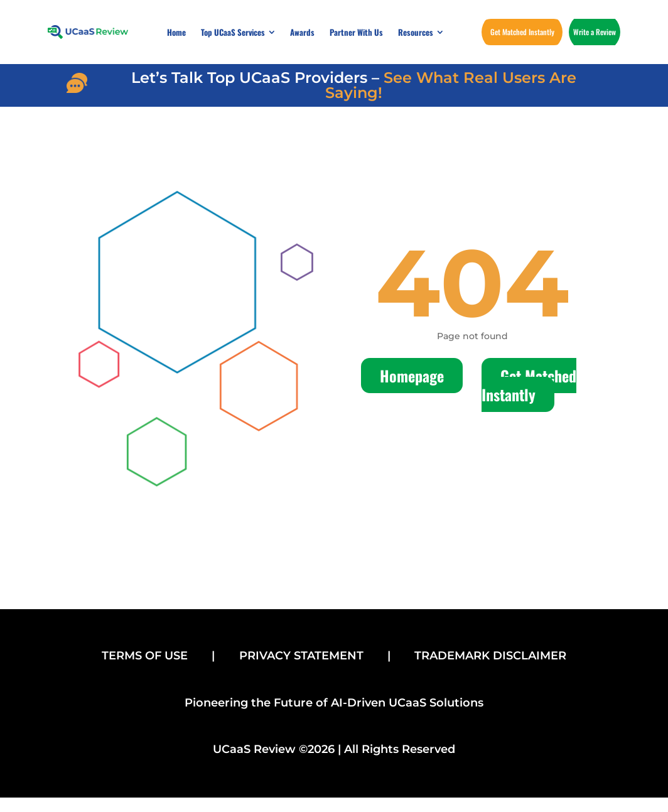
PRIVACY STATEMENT (301, 656)
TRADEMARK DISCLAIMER (490, 656)
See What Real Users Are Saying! (451, 85)
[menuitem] (176, 32)
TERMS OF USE (145, 656)
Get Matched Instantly (529, 385)
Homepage (412, 376)
